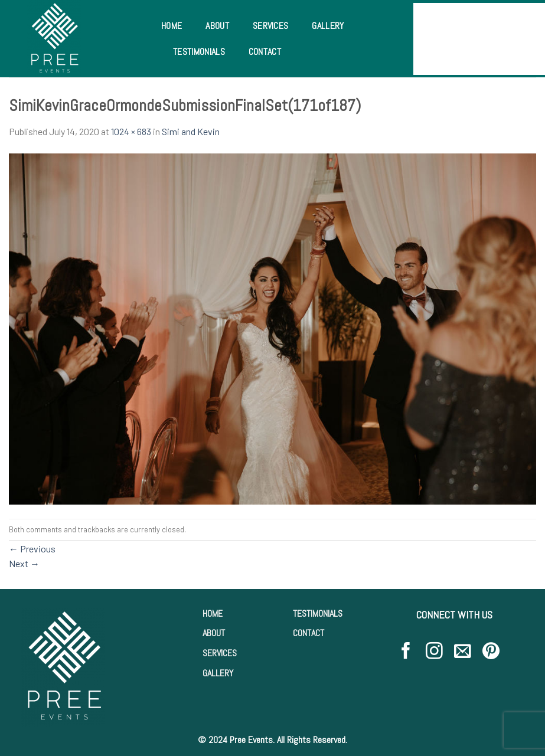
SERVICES (220, 653)
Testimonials (199, 52)
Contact (265, 52)
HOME (213, 613)
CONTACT (309, 633)
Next (24, 563)
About (217, 26)
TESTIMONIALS (318, 613)
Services (271, 26)
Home (172, 26)
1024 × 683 (131, 131)
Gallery (328, 26)
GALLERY (218, 673)
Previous (32, 549)
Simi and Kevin (191, 131)
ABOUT (214, 633)
